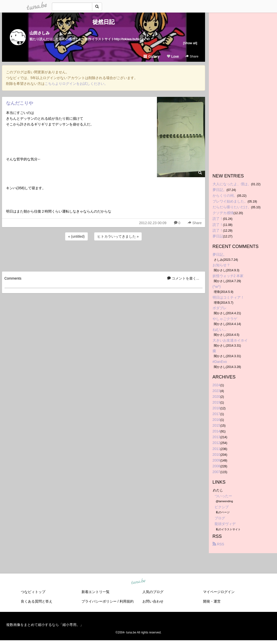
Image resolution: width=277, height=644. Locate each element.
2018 (216, 408)
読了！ (218, 219)
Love (173, 56)
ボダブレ (220, 308)
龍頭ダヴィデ (225, 524)
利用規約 (127, 601)
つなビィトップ (33, 592)
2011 (216, 449)
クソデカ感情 (223, 213)
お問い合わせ (153, 601)
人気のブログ (153, 592)
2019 (216, 402)
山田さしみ (40, 33)
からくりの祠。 (225, 196)
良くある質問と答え (37, 601)
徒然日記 (104, 22)
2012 (216, 443)
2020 (216, 397)
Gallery (151, 56)
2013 (216, 437)
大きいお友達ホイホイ (230, 340)
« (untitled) (76, 236)
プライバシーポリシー (99, 601)
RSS (218, 544)
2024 (216, 385)
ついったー (223, 496)
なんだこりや (20, 103)
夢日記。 (220, 190)
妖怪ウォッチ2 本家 (228, 276)
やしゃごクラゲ (225, 319)
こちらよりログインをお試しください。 (76, 84)
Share (192, 56)
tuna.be (138, 582)
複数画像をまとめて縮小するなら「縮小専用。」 (45, 625)
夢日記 (218, 236)
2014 (216, 431)
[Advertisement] (104, 255)
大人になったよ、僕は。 (232, 184)
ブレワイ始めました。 (230, 201)
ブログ (220, 518)
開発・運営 (212, 601)
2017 (216, 414)
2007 (216, 472)
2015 (216, 425)
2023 (216, 391)
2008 (216, 466)
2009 (216, 460)
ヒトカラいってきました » (118, 236)
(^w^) (217, 287)
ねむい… (220, 330)
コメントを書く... (183, 278)
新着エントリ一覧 (96, 592)
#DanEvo (220, 362)
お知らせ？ (221, 265)
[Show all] (190, 43)
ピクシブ (222, 507)
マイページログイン (219, 592)
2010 (216, 455)
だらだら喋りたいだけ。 (232, 207)
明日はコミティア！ (228, 297)
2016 (216, 420)
